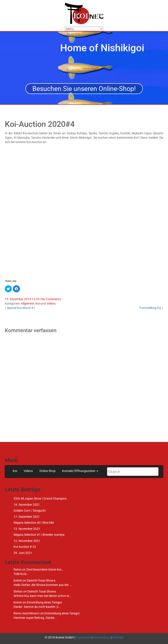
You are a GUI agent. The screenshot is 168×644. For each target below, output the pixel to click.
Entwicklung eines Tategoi (44, 602)
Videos (51, 303)
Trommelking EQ (150, 308)
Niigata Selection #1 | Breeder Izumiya (39, 535)
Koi (38, 303)
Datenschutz (102, 637)
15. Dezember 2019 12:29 (22, 299)
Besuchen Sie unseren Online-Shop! (84, 89)
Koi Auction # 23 (25, 547)
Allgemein (28, 303)
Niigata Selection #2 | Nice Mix (34, 523)
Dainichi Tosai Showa (41, 580)
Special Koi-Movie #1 (21, 308)
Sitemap (118, 637)
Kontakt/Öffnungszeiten (80, 471)
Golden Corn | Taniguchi (30, 511)
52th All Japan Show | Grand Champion (40, 499)
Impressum (83, 637)
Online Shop (47, 471)
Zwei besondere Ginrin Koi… (45, 569)
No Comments (51, 299)
